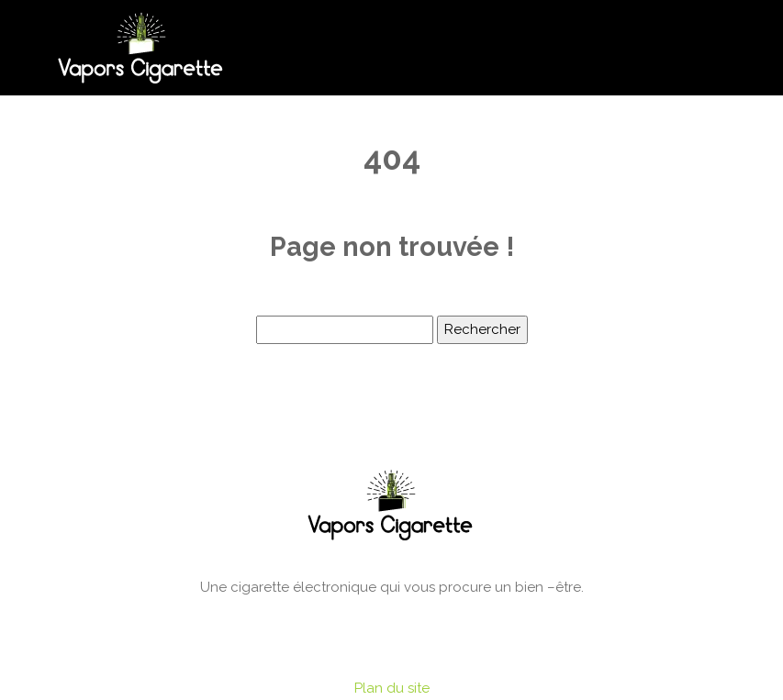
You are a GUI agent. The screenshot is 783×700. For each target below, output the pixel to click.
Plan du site (392, 688)
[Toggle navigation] (724, 48)
